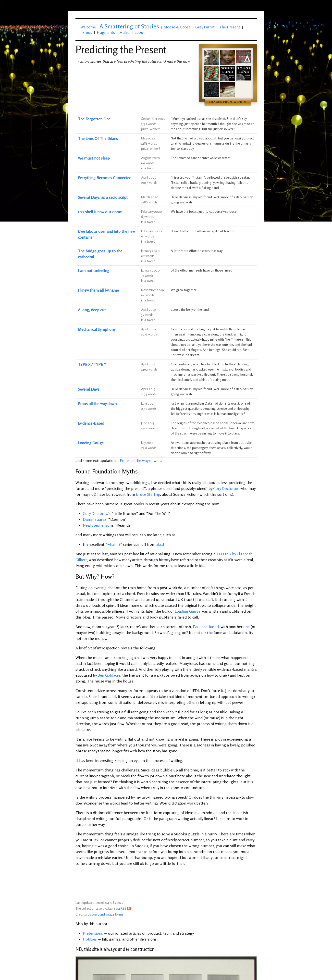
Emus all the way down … (141, 460)
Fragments (106, 32)
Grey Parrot (205, 27)
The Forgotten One (94, 119)
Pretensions (93, 933)
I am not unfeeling (94, 271)
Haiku (125, 32)
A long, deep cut (92, 310)
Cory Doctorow (226, 488)
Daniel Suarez (95, 519)
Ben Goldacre (109, 675)
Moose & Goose (177, 27)
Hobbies (90, 939)
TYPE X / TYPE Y (92, 364)
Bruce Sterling (148, 494)
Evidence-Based (91, 423)
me (121, 914)
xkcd (160, 544)
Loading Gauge (91, 443)
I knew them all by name (98, 290)
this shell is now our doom (100, 212)
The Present (230, 27)
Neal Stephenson (97, 525)
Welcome (88, 27)
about (140, 32)
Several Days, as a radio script (103, 197)
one (246, 627)
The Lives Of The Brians (98, 138)
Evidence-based (206, 627)
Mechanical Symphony (97, 329)
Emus (87, 32)
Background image (101, 914)
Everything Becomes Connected (105, 178)
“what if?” (114, 544)
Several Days (89, 389)
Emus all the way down (97, 404)
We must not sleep (94, 158)
